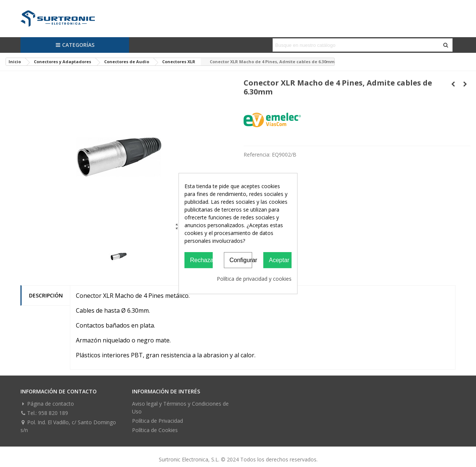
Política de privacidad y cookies (254, 279)
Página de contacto (47, 404)
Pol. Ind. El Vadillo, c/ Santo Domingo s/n (68, 426)
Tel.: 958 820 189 (44, 413)
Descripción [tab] (46, 295)
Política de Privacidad (157, 421)
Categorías (75, 45)
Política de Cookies (155, 430)
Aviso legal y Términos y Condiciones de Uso (180, 408)
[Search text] (356, 45)
